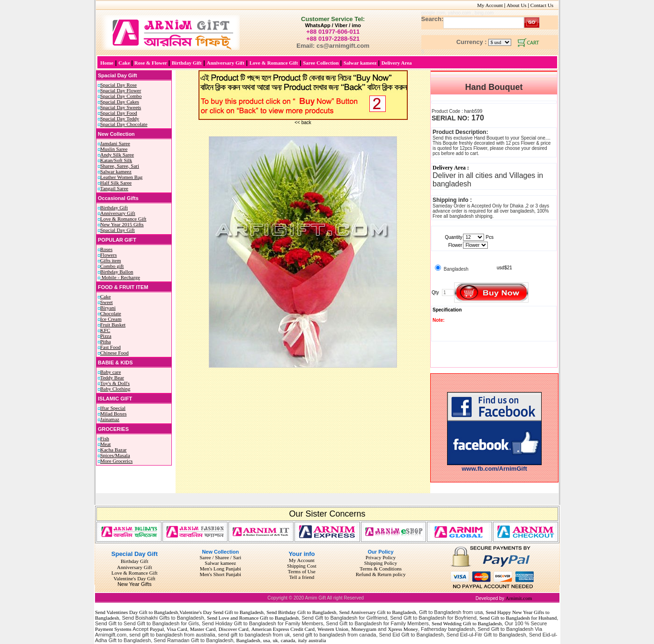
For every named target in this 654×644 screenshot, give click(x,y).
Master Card (203, 629)
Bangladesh (248, 640)
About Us (516, 5)
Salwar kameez (220, 563)
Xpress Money (403, 629)
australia (317, 640)
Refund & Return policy (381, 574)
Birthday (130, 561)
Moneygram (364, 629)
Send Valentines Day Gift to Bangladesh (136, 612)
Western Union (333, 629)
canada (288, 640)
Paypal (157, 629)
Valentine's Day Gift (135, 578)
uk (276, 640)
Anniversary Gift (135, 567)
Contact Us (544, 5)
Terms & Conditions (381, 569)
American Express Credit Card (283, 629)
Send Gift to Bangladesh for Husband (518, 618)
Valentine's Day (195, 612)
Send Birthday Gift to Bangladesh (301, 612)
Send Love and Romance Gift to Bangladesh (253, 618)
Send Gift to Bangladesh (238, 612)
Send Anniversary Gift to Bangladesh (377, 612)
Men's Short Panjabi (220, 574)
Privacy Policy (381, 557)
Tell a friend (302, 577)
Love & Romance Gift (135, 573)
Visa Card (177, 629)
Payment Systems (113, 629)
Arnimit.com (519, 598)
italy (302, 640)
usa (267, 640)
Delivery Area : (451, 168)
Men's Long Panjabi (220, 569)
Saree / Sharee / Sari (220, 557)
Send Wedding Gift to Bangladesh (467, 623)
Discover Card (234, 629)
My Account (490, 5)
